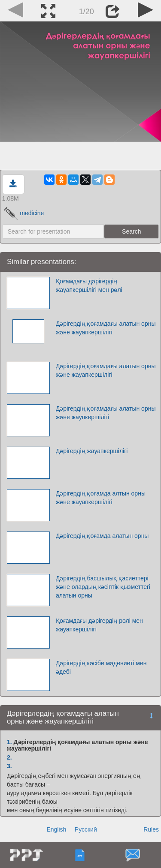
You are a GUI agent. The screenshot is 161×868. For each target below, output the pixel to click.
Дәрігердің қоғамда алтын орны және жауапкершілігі (101, 498)
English (56, 829)
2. (9, 757)
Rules (151, 829)
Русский (86, 829)
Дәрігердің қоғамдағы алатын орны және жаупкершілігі (106, 413)
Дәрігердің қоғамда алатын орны (102, 536)
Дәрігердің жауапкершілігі (92, 451)
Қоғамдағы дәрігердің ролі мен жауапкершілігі (99, 625)
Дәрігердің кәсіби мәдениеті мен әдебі (101, 667)
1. (9, 742)
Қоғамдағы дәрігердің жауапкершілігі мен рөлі (89, 285)
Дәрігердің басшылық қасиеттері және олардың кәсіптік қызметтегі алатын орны (103, 587)
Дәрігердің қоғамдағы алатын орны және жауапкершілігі (106, 328)
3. (9, 766)
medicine (24, 213)
